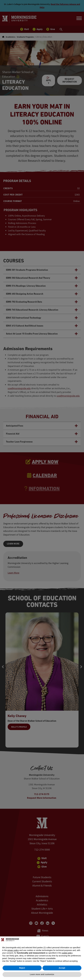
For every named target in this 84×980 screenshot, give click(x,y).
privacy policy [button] (13, 950)
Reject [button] (22, 968)
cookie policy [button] (67, 953)
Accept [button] (62, 968)
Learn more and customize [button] (42, 974)
